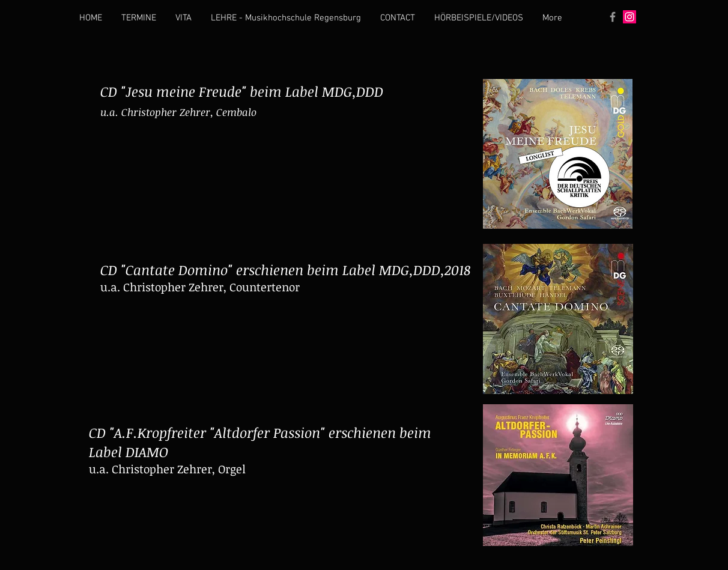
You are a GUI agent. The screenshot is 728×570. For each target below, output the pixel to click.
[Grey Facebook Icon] (613, 17)
